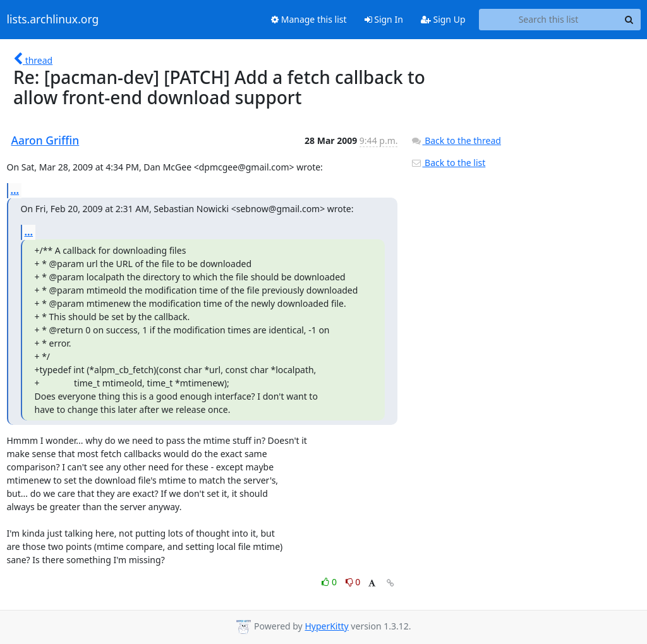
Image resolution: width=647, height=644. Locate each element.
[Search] (629, 20)
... (15, 190)
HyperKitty (326, 626)
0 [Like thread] (330, 582)
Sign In (384, 19)
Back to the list (448, 163)
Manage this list (309, 19)
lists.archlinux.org (53, 20)
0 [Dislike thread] (353, 582)
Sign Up (443, 19)
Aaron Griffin (45, 140)
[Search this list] (549, 20)
